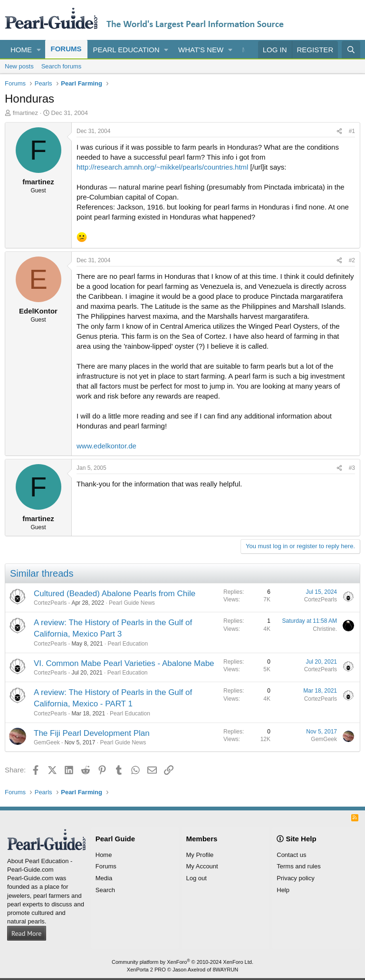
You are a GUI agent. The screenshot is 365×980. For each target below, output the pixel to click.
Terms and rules (298, 866)
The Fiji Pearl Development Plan (92, 733)
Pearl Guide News (132, 603)
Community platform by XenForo (182, 962)
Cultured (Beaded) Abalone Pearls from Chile (115, 594)
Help (283, 890)
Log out (197, 878)
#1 (352, 131)
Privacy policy (295, 878)
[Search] (351, 50)
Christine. (325, 629)
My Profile (200, 855)
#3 (352, 468)
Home (21, 50)
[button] (39, 50)
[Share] (339, 131)
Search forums (62, 66)
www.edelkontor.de (106, 446)
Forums (66, 49)
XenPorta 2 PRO (146, 970)
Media (104, 878)
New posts (19, 66)
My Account (202, 866)
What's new (201, 50)
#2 (352, 260)
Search (105, 890)
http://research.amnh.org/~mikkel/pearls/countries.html (162, 167)
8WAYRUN (225, 970)
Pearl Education (126, 50)
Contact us (291, 855)
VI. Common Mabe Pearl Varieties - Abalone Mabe (124, 663)
